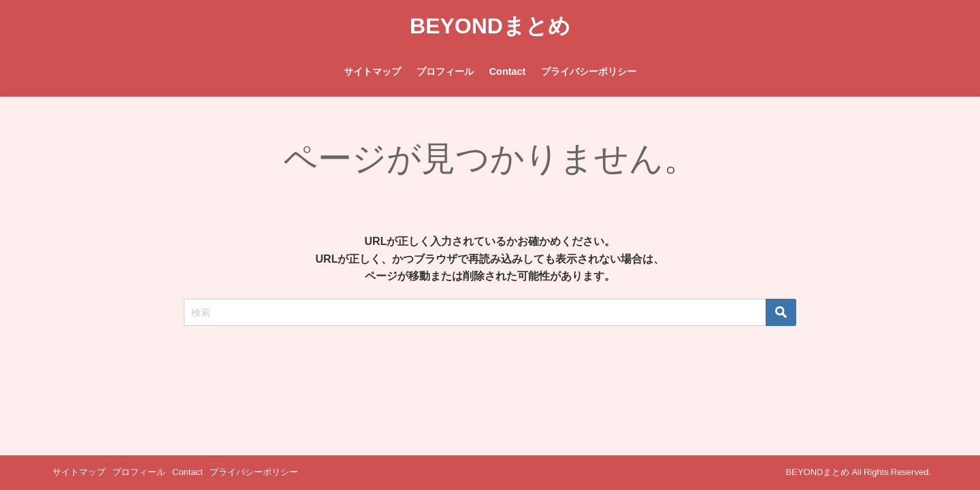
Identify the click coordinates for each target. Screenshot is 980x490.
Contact (508, 71)
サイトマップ (372, 71)
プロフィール (445, 71)
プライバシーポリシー (589, 71)
